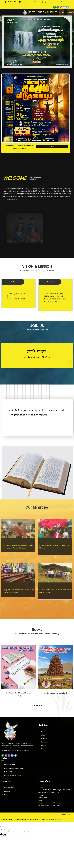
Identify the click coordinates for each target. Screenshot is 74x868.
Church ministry (10, 765)
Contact (44, 746)
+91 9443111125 (12, 2)
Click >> (19, 151)
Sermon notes (9, 788)
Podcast (7, 792)
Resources (45, 742)
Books (6, 795)
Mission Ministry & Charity (13, 776)
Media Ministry (9, 772)
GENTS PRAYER (37, 351)
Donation (44, 749)
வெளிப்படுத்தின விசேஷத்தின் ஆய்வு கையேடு (19, 695)
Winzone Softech (55, 820)
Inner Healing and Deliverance (14, 769)
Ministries (44, 739)
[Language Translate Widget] (6, 5)
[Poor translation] (5, 835)
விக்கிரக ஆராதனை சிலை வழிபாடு (55, 694)
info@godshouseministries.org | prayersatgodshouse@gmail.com (43, 2)
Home (61, 13)
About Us (44, 736)
